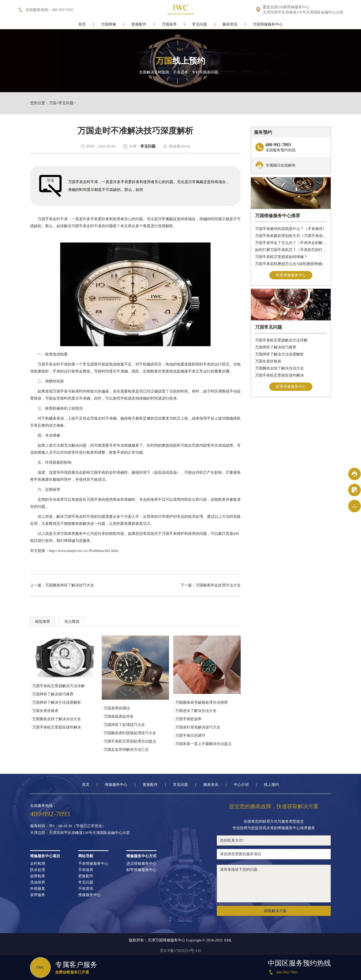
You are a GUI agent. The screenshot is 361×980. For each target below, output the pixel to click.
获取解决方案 (275, 911)
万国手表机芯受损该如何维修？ (281, 257)
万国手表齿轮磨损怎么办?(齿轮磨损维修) (289, 264)
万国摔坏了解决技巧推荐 (276, 347)
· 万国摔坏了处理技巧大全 (123, 725)
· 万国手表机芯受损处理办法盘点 (129, 741)
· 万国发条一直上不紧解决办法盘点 (202, 744)
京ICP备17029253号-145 (180, 951)
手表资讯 (86, 889)
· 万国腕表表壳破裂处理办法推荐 (201, 702)
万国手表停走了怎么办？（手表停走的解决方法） (291, 243)
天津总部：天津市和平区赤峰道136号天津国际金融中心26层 (80, 833)
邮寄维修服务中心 (141, 870)
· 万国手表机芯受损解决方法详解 (57, 686)
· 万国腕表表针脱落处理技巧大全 (129, 733)
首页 (82, 24)
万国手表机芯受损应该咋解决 (279, 375)
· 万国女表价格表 (44, 711)
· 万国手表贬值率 (187, 719)
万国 (53, 103)
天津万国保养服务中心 (71, 534)
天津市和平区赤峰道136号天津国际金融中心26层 (303, 12)
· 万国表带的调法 (116, 708)
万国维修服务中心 (268, 24)
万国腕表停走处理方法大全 (218, 585)
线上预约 (272, 785)
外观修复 (38, 889)
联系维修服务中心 (291, 275)
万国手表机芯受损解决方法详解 (281, 340)
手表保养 (86, 870)
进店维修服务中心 (141, 864)
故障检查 (38, 876)
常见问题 (200, 24)
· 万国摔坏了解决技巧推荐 (52, 694)
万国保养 (169, 24)
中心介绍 (241, 785)
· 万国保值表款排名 (118, 716)
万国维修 (109, 24)
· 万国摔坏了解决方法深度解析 (56, 702)
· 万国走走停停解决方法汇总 (125, 750)
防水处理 (38, 870)
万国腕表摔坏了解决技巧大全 (70, 585)
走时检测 (38, 864)
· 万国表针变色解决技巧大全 (197, 727)
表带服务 (38, 895)
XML (228, 940)
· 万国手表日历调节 (189, 736)
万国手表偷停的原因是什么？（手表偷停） (291, 229)
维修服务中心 (116, 785)
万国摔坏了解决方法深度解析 (279, 354)
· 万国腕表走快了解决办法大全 (56, 719)
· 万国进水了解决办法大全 (195, 711)
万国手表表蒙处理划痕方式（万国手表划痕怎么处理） (291, 236)
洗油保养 (38, 882)
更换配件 (139, 24)
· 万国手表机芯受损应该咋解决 (56, 727)
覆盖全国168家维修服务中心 (286, 7)
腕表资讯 (230, 24)
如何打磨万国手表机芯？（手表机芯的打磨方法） (291, 250)
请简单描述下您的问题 (274, 884)
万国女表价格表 (268, 361)
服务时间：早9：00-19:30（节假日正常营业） (68, 826)
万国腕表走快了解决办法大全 (279, 368)
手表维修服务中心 (93, 864)
